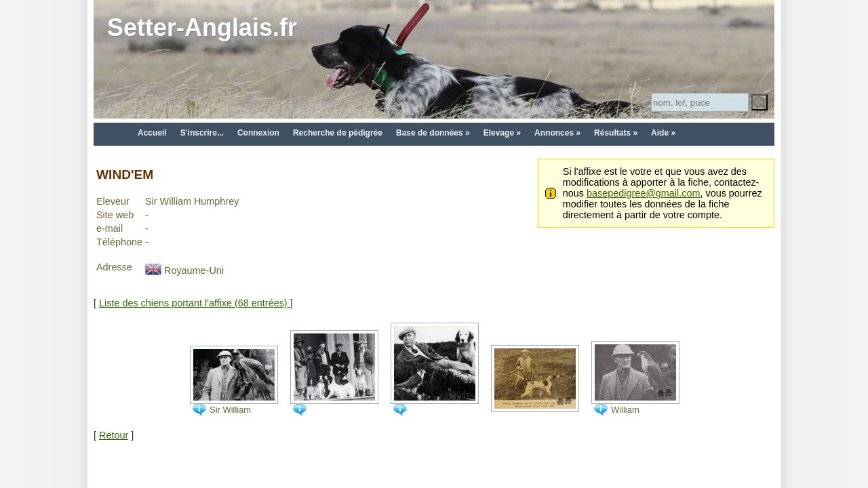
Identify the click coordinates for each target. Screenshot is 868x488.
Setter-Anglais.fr (202, 27)
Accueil (152, 133)
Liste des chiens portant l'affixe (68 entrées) (195, 303)
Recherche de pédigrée (338, 133)
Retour (114, 435)
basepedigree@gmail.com (643, 193)
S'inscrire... (202, 133)
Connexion (258, 133)
